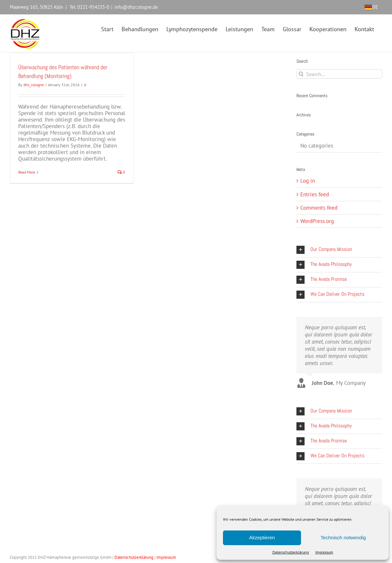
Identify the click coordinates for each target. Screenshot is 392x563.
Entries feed (315, 194)
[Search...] (339, 74)
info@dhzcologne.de (136, 7)
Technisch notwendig (343, 537)
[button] (339, 250)
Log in (308, 181)
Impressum (324, 552)
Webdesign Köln (191, 557)
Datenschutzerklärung (291, 552)
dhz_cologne (34, 85)
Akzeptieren (262, 537)
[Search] (301, 74)
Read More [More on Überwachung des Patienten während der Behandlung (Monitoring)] (27, 172)
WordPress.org (317, 221)
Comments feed (319, 208)
